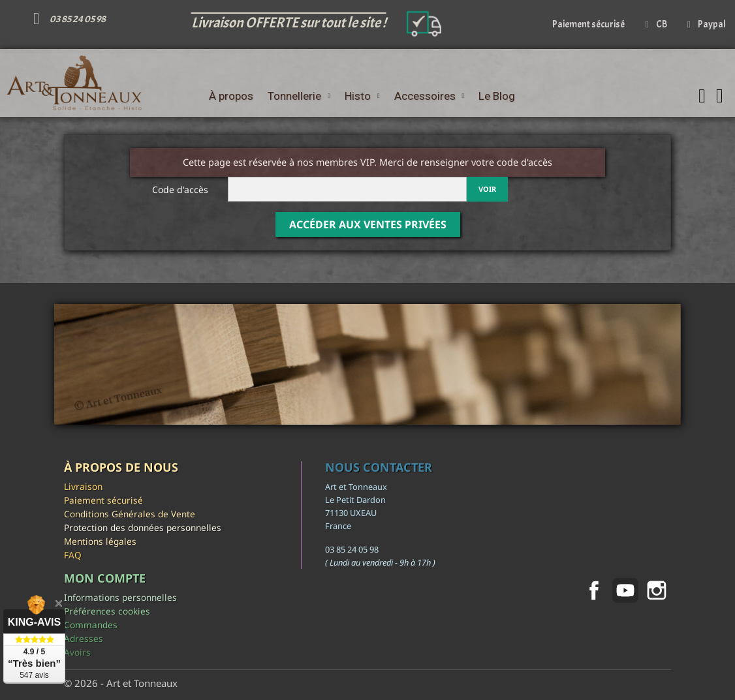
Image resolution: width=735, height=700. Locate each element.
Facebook (594, 590)
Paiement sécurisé (103, 500)
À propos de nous (121, 467)
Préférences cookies (107, 611)
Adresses (84, 638)
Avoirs (77, 652)
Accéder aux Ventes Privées (368, 224)
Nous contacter (379, 467)
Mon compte (105, 578)
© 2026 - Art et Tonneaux (121, 683)
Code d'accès (180, 190)
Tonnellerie (299, 96)
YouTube (625, 590)
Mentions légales (100, 541)
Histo (362, 96)
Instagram (657, 590)
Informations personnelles (120, 597)
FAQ (73, 555)
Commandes (91, 625)
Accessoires (430, 96)
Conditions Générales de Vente (130, 514)
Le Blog (497, 96)
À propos (231, 96)
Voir (487, 189)
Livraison (83, 486)
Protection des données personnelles (143, 527)
